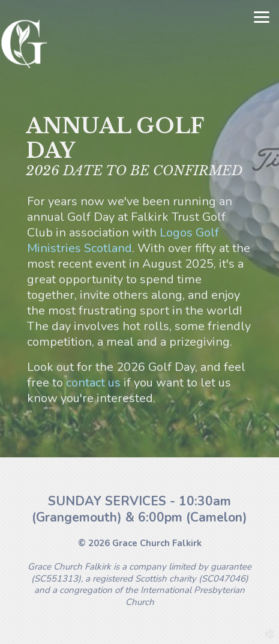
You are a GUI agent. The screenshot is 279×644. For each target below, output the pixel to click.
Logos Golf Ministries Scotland (123, 240)
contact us (93, 383)
